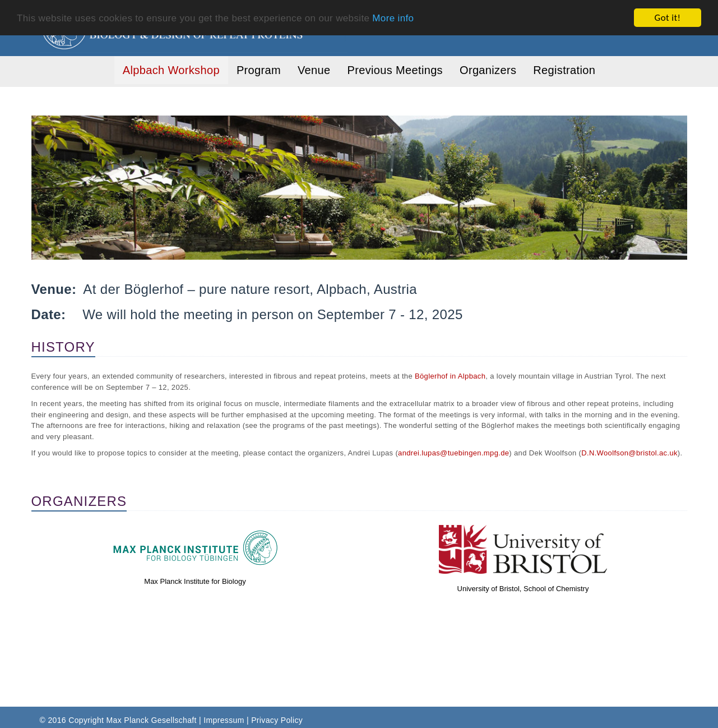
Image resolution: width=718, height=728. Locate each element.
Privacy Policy (277, 720)
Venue (314, 70)
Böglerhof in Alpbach (450, 376)
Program (259, 70)
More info (393, 18)
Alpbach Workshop (171, 70)
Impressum (224, 720)
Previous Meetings (395, 70)
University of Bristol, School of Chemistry (523, 589)
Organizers (488, 70)
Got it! (668, 18)
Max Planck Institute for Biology (195, 581)
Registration (564, 70)
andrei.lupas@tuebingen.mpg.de (453, 453)
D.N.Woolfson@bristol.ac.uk (629, 453)
